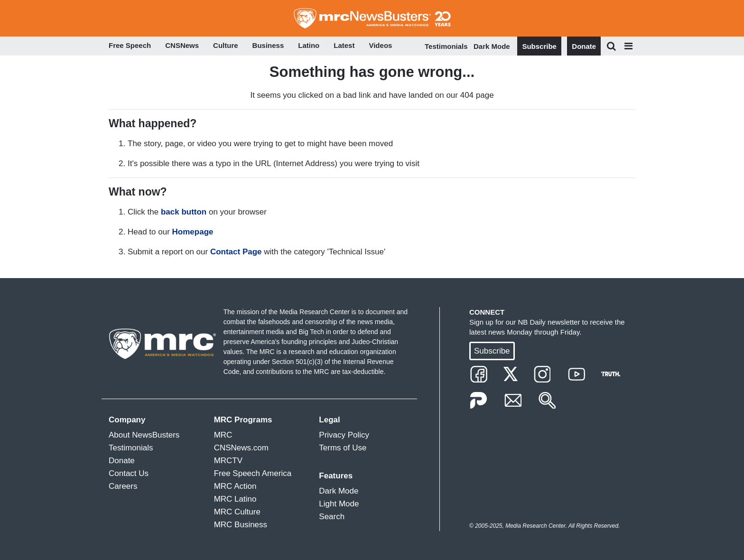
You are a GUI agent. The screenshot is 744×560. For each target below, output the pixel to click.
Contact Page (236, 252)
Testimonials (446, 46)
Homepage (193, 232)
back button (184, 212)
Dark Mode (492, 46)
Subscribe (539, 46)
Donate (584, 46)
